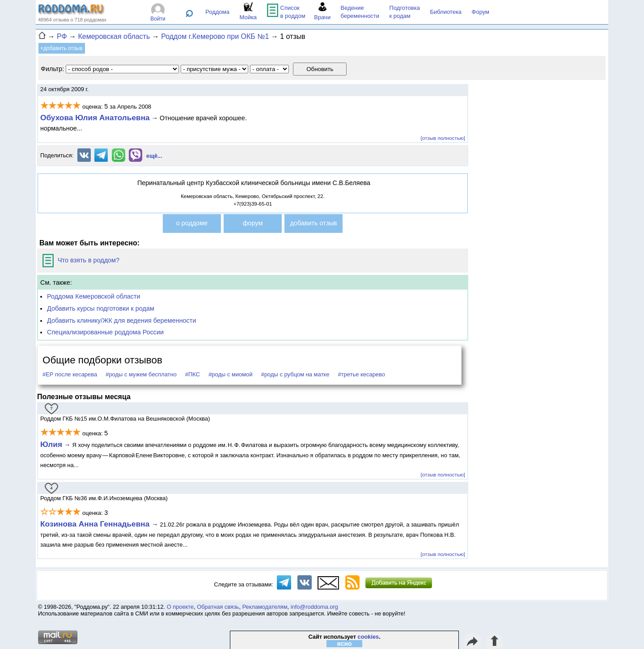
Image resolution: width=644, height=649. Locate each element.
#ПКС (193, 374)
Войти (158, 19)
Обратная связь (218, 607)
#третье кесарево (361, 374)
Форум (481, 12)
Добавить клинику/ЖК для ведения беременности (121, 320)
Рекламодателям (265, 607)
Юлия (51, 444)
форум (253, 223)
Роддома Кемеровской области (94, 296)
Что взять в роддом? (81, 260)
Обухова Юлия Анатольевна (95, 118)
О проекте (180, 607)
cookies (369, 637)
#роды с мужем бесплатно (141, 374)
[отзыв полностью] (443, 138)
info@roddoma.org (314, 607)
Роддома (217, 12)
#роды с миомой (231, 374)
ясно (345, 644)
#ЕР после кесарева (70, 374)
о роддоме (192, 223)
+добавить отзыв (61, 48)
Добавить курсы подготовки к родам (101, 308)
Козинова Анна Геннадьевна (96, 524)
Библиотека (446, 12)
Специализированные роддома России (105, 332)
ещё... (154, 156)
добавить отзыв (314, 223)
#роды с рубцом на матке (295, 374)
